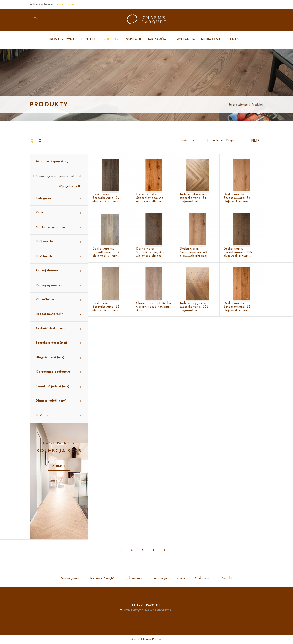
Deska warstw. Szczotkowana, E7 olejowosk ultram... (106, 253)
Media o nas (203, 578)
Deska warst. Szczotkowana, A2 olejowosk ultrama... (195, 253)
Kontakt (227, 578)
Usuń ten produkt (80, 177)
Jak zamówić (135, 578)
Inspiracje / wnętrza (103, 578)
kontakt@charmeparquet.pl (148, 611)
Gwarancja (160, 578)
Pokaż (186, 141)
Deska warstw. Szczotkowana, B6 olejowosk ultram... (237, 198)
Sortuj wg (218, 141)
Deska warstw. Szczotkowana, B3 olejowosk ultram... (237, 307)
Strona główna (238, 105)
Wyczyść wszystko (70, 187)
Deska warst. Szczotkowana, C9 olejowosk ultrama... (107, 198)
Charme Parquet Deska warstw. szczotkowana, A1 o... (154, 307)
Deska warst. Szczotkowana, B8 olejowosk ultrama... (107, 307)
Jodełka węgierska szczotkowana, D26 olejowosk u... (194, 307)
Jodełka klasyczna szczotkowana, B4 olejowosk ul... (193, 198)
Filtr (256, 141)
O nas (181, 578)
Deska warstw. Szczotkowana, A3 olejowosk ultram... (150, 198)
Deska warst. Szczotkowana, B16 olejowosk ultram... (238, 253)
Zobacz (59, 466)
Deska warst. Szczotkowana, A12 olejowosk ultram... (150, 253)
